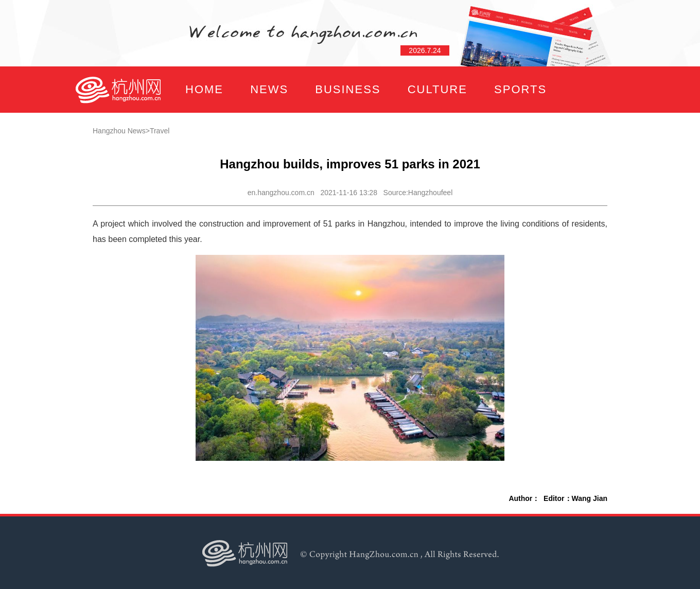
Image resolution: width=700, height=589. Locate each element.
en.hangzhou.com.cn (281, 193)
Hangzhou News (119, 131)
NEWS (269, 89)
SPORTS (520, 89)
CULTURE (437, 89)
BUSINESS (348, 89)
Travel (160, 131)
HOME (204, 89)
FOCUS (177, 136)
